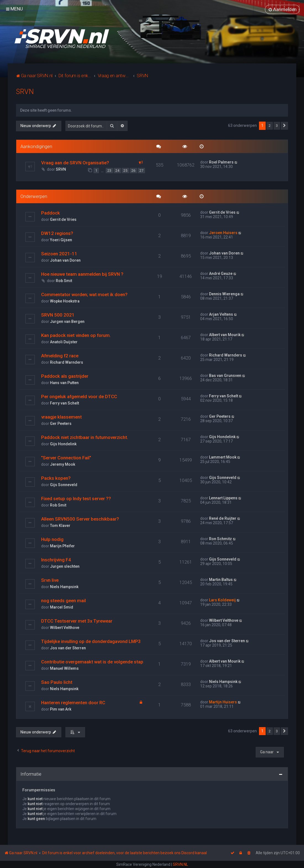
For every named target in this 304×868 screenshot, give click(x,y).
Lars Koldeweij (222, 600)
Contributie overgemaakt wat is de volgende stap (92, 661)
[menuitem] (282, 9)
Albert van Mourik (225, 334)
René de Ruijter (223, 518)
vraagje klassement (61, 417)
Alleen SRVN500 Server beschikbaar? (80, 519)
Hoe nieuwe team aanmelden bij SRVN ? (82, 274)
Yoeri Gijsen (61, 240)
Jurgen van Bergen (67, 321)
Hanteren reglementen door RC (73, 702)
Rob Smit (64, 280)
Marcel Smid (62, 607)
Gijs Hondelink (63, 444)
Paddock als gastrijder (65, 376)
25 (125, 171)
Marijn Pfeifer (62, 546)
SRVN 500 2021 (58, 315)
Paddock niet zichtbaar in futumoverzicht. (85, 437)
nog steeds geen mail (64, 600)
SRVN (25, 92)
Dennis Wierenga (224, 294)
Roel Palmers (221, 162)
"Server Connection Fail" (66, 457)
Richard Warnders (67, 362)
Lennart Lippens (223, 498)
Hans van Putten (64, 382)
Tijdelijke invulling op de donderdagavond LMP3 (91, 641)
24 (117, 171)
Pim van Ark (61, 709)
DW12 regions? (57, 233)
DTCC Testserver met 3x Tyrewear (77, 621)
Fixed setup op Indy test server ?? (76, 498)
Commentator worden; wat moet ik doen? (84, 294)
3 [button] (277, 126)
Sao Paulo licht (57, 682)
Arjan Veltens (221, 314)
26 (133, 171)
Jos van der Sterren (68, 648)
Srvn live (50, 580)
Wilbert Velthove (65, 627)
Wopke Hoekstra (65, 301)
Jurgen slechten (65, 566)
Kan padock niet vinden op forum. (76, 335)
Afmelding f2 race (60, 355)
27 (141, 171)
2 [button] (270, 126)
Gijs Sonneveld (64, 484)
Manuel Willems (64, 668)
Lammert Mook (223, 457)
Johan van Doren (65, 260)
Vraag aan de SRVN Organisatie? (75, 163)
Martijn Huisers (223, 702)
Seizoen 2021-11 (59, 253)
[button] (284, 126)
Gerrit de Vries (63, 219)
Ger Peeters (61, 423)
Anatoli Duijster (64, 342)
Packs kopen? (56, 478)
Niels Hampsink (64, 586)
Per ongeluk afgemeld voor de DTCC (79, 396)
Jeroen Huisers (223, 232)
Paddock (51, 213)
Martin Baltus (221, 579)
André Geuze (221, 273)
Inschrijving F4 (56, 559)
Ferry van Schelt (64, 403)
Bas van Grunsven (225, 375)
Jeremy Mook (63, 464)
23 (109, 171)
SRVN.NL (180, 864)
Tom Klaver (60, 525)
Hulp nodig (52, 539)
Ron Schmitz (220, 539)
